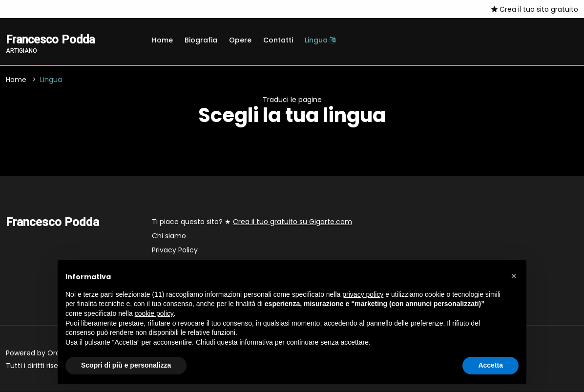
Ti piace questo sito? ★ (252, 222)
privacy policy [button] (363, 294)
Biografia (201, 40)
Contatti (278, 40)
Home (162, 40)
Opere (240, 40)
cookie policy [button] (154, 313)
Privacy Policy (175, 250)
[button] (514, 276)
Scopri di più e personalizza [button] (126, 365)
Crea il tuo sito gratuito (535, 9)
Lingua (320, 40)
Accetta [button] (490, 365)
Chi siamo (169, 236)
